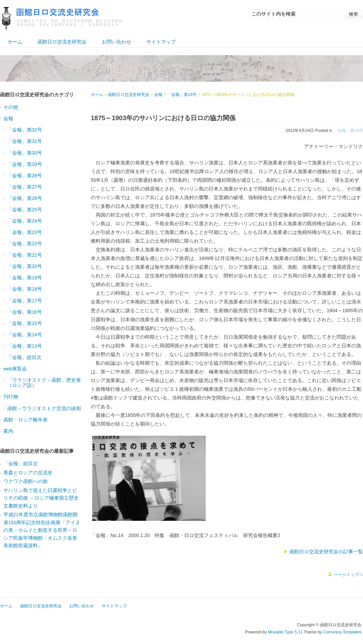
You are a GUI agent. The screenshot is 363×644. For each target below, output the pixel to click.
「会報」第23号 (25, 232)
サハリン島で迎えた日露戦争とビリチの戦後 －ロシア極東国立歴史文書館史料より (41, 498)
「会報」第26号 (25, 198)
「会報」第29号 (25, 164)
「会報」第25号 (25, 210)
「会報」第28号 (25, 176)
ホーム (15, 42)
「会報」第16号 (25, 312)
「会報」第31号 (25, 141)
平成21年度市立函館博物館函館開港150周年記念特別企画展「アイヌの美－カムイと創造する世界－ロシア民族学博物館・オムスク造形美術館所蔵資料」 (42, 530)
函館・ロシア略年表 (26, 420)
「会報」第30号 (25, 153)
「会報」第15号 (25, 323)
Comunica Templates (342, 632)
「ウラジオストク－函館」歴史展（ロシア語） (44, 383)
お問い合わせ (116, 42)
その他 (11, 107)
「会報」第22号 (25, 244)
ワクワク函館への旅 (26, 481)
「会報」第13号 (25, 346)
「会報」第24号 (25, 221)
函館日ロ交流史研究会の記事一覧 (326, 552)
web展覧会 (15, 369)
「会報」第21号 (25, 255)
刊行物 (11, 397)
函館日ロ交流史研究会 (62, 42)
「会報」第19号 (25, 278)
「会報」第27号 (25, 187)
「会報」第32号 (25, 130)
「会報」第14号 (348, 130)
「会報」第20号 (25, 266)
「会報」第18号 (25, 289)
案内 (8, 431)
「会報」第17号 (25, 301)
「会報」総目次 (24, 357)
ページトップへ (348, 574)
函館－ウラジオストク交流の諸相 (44, 408)
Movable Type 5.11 (285, 632)
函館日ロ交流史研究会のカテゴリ (37, 95)
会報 (158, 94)
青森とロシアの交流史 (28, 473)
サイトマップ (161, 42)
